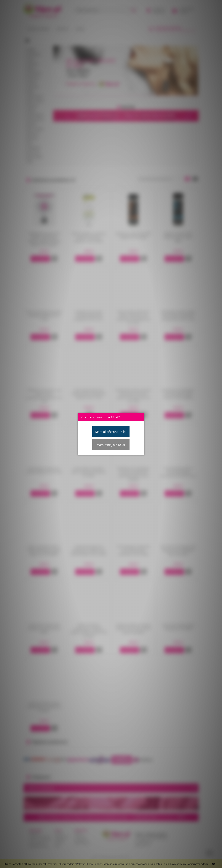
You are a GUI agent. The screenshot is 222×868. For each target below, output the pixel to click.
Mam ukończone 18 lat (111, 432)
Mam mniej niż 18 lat (111, 445)
